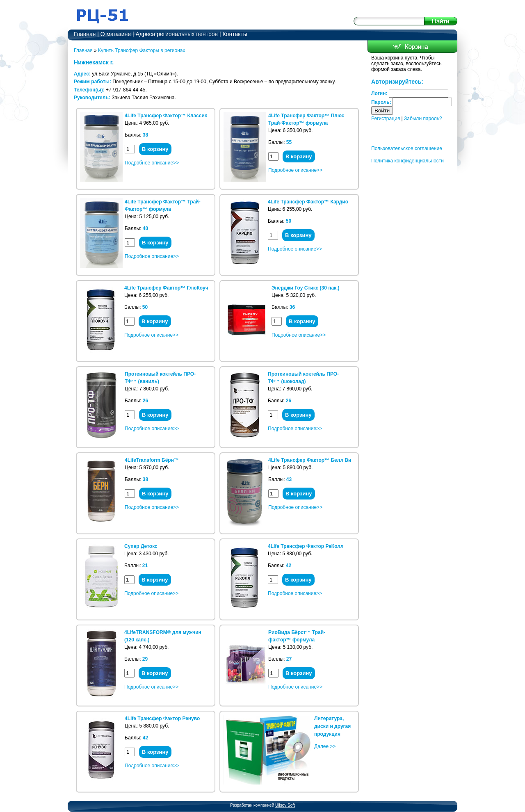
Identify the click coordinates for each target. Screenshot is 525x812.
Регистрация (386, 119)
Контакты (235, 34)
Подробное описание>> (152, 163)
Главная (85, 34)
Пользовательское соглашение (407, 148)
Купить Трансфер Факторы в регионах (142, 50)
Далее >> (325, 746)
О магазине (116, 34)
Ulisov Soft (285, 805)
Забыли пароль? (423, 119)
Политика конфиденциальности (407, 161)
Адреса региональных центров (177, 34)
